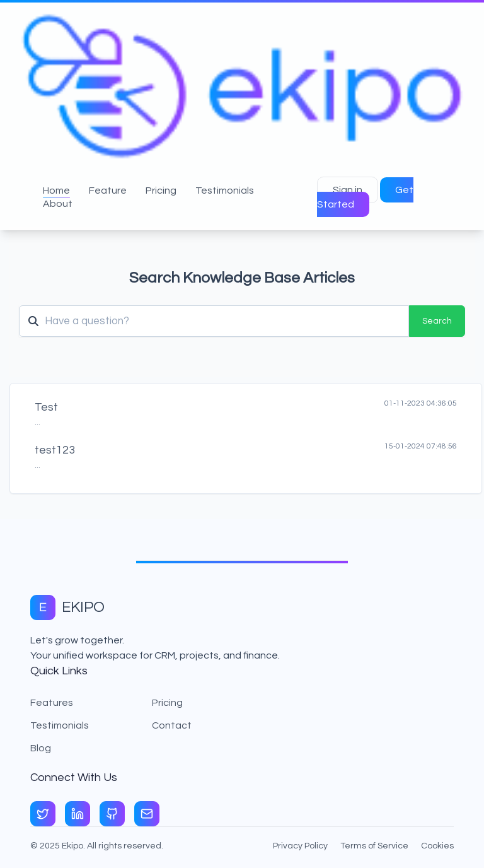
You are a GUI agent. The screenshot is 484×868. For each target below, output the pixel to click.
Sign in (348, 190)
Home (56, 191)
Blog (41, 748)
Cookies (437, 846)
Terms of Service (374, 846)
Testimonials (225, 191)
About (58, 204)
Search (437, 321)
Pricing (161, 191)
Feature (108, 191)
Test (46, 407)
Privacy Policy (300, 846)
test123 (55, 450)
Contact (172, 725)
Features (52, 703)
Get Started (365, 197)
